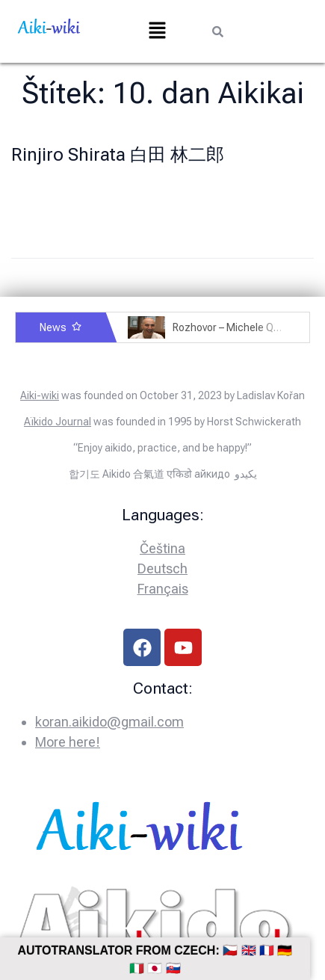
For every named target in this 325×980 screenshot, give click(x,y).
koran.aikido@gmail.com (109, 722)
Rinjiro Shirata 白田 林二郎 (118, 155)
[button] (157, 31)
